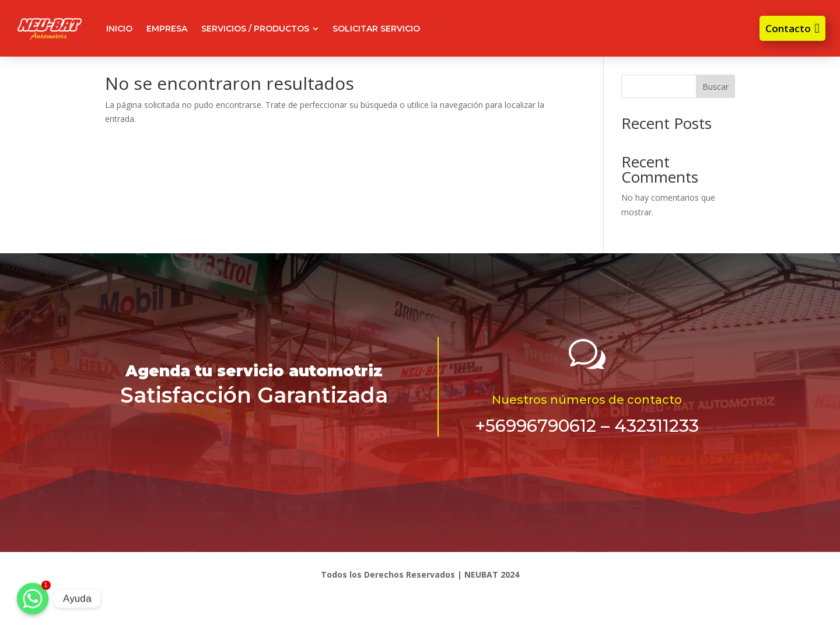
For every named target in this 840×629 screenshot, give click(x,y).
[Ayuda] (33, 599)
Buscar (715, 87)
